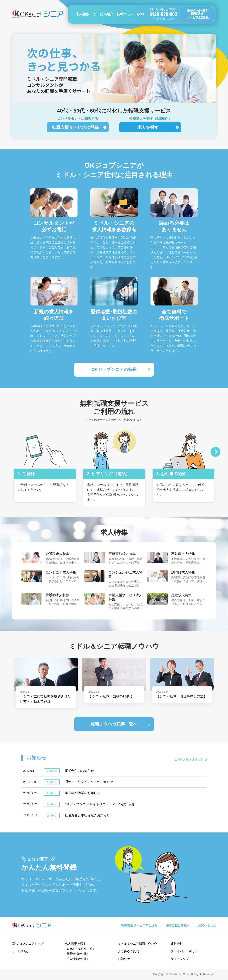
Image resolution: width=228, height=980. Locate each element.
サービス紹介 (103, 14)
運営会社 (177, 944)
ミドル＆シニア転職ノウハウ (137, 944)
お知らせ (124, 959)
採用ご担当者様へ (178, 925)
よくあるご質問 (128, 951)
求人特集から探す (78, 959)
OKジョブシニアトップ (28, 944)
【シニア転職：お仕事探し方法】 (181, 696)
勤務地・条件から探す (81, 949)
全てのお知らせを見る (189, 759)
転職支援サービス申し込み (139, 925)
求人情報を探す (75, 944)
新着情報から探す (78, 954)
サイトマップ (180, 959)
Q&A (141, 14)
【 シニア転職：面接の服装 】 (111, 696)
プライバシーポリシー (186, 951)
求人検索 (83, 14)
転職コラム (125, 14)
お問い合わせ (207, 925)
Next (216, 452)
